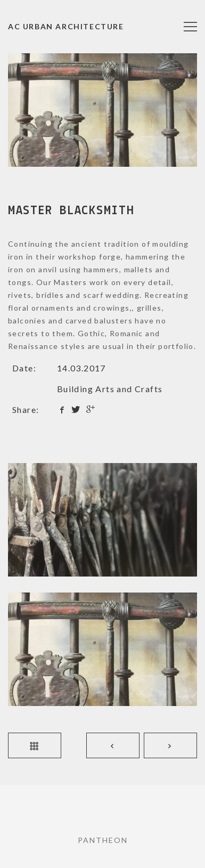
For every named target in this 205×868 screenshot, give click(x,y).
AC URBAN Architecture (66, 26)
